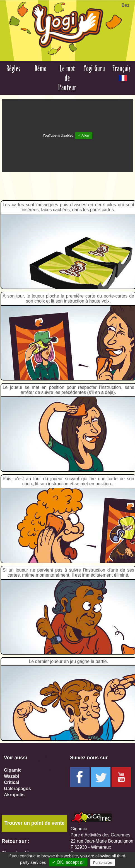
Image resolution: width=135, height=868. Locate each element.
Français (122, 72)
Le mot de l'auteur (67, 78)
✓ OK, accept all (68, 862)
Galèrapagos (17, 789)
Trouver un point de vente (34, 823)
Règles (13, 68)
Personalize (103, 863)
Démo (41, 68)
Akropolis (14, 795)
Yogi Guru (95, 68)
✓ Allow (84, 135)
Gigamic (13, 770)
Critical (11, 782)
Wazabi (12, 776)
